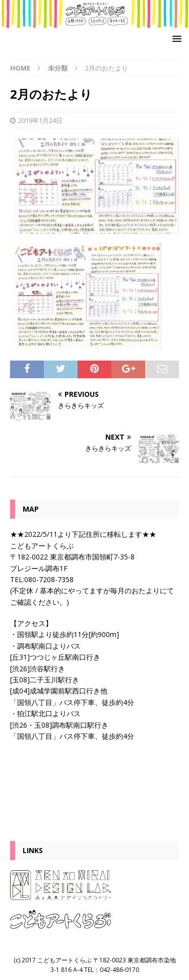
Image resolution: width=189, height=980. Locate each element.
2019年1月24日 (40, 120)
